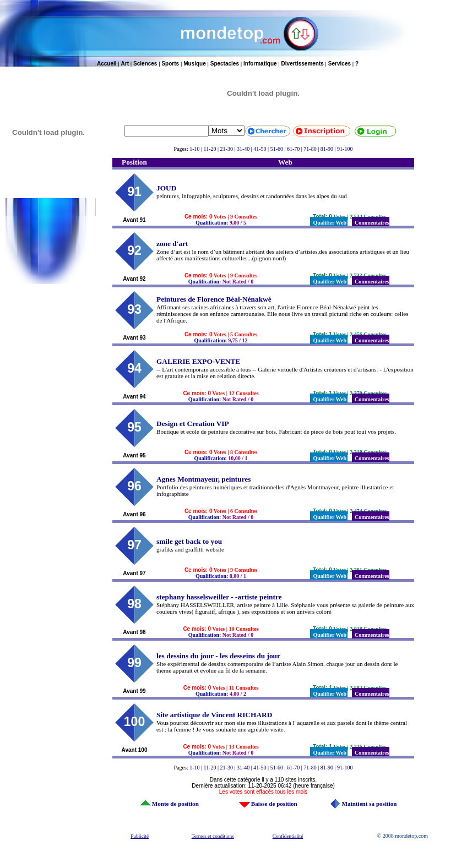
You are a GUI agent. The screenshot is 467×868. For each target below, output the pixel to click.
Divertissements (303, 64)
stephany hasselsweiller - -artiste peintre (219, 597)
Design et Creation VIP (193, 424)
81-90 (327, 149)
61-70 (293, 149)
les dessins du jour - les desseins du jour (218, 656)
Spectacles (225, 64)
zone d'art (172, 244)
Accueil (107, 64)
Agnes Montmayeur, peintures (203, 479)
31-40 (243, 149)
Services (340, 64)
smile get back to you (189, 541)
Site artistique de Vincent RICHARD (214, 715)
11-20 (210, 149)
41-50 (260, 149)
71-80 (310, 149)
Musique (195, 64)
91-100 (345, 149)
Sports (170, 64)
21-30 (227, 149)
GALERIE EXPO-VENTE (198, 361)
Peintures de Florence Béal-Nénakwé (214, 299)
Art (125, 64)
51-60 (277, 149)
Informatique (260, 64)
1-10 (194, 149)
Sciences (145, 64)
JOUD (166, 188)
